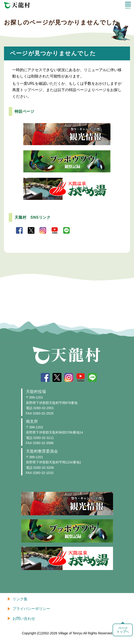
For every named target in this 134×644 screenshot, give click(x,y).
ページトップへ (123, 630)
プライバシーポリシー (31, 609)
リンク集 (20, 599)
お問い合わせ (24, 619)
